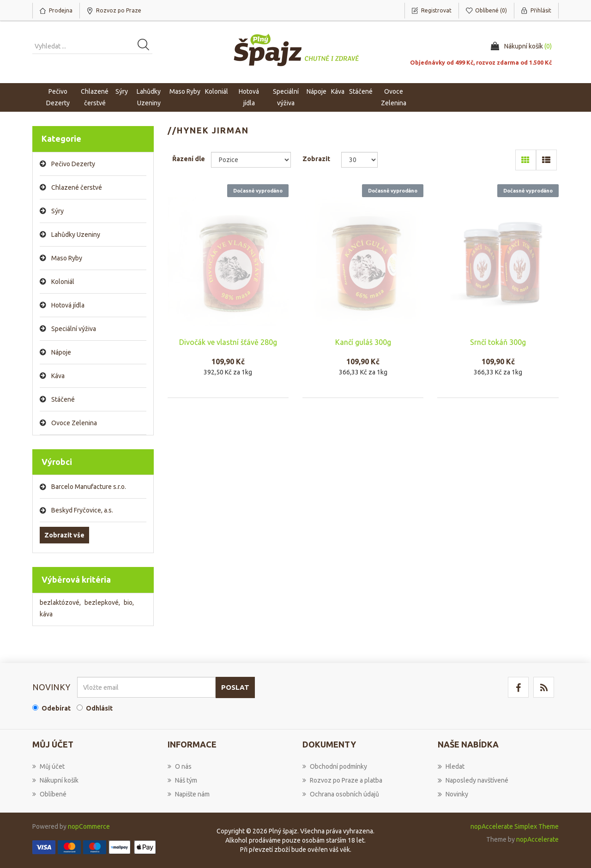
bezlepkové (102, 603)
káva (46, 614)
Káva (338, 91)
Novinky (453, 794)
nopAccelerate (537, 839)
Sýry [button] (122, 91)
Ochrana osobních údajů (341, 794)
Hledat (451, 766)
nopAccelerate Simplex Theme (515, 826)
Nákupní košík (55, 780)
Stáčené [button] (361, 91)
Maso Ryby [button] (185, 91)
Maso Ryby (67, 258)
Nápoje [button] (317, 91)
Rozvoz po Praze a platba (342, 780)
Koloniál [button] (217, 91)
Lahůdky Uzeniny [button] (149, 97)
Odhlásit (99, 708)
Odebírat (56, 708)
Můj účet (48, 766)
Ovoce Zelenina (74, 423)
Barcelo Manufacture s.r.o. (89, 487)
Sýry (57, 211)
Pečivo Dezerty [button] (58, 97)
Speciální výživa (74, 329)
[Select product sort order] (251, 160)
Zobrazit (316, 159)
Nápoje (61, 352)
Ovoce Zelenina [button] (394, 97)
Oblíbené (49, 794)
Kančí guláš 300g (363, 342)
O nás (180, 766)
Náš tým (182, 780)
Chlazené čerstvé (77, 187)
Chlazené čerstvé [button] (95, 97)
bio (129, 603)
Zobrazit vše (64, 535)
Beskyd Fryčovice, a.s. (82, 510)
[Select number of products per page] (359, 160)
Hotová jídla (68, 305)
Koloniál (63, 282)
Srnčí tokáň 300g (498, 342)
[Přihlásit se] (146, 687)
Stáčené (63, 399)
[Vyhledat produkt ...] (92, 46)
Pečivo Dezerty (73, 164)
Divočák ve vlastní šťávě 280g (228, 342)
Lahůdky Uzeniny (76, 235)
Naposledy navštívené (473, 780)
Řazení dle (189, 159)
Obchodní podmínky (335, 766)
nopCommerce (89, 826)
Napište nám (189, 794)
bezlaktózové (60, 603)
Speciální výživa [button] (286, 97)
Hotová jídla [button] (249, 97)
